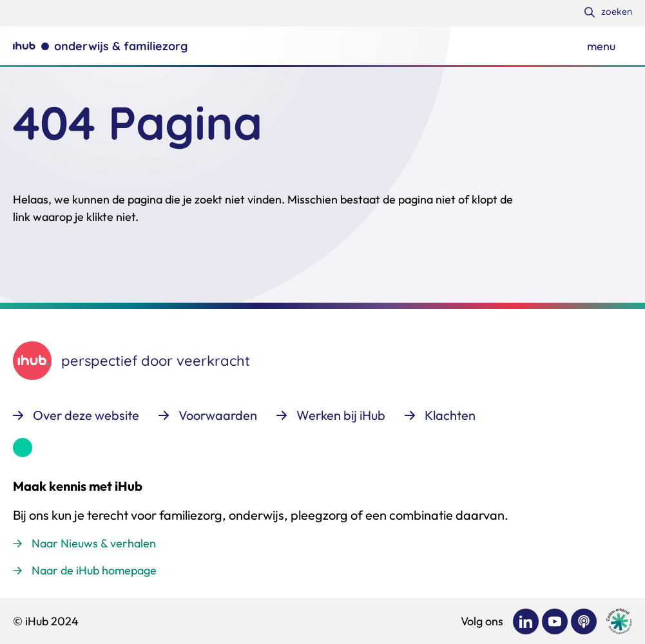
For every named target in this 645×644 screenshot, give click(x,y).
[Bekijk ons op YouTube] (555, 621)
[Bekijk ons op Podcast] (584, 621)
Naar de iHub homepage (94, 570)
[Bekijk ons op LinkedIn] (526, 621)
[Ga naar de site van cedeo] (619, 621)
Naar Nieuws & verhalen (94, 543)
